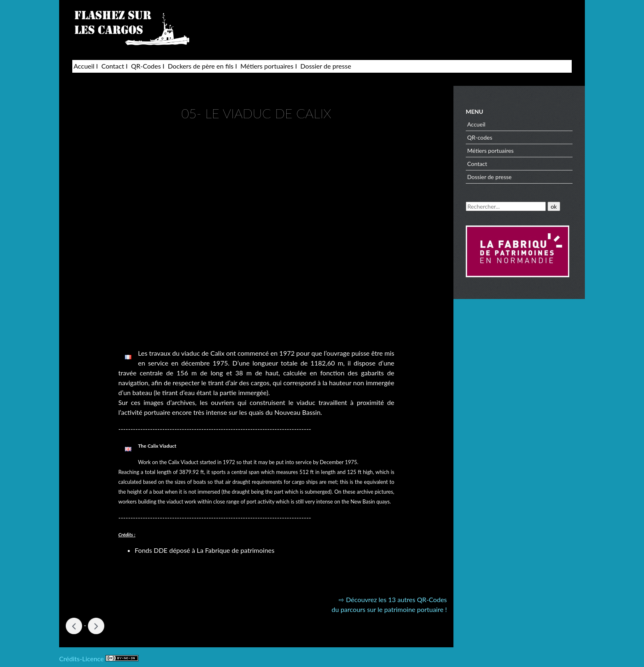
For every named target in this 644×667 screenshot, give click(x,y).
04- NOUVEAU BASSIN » (96, 626)
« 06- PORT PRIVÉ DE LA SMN (74, 626)
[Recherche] (506, 206)
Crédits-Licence (99, 659)
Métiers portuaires (267, 66)
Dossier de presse (326, 66)
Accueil (84, 66)
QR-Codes (146, 66)
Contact (113, 66)
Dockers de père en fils (200, 66)
